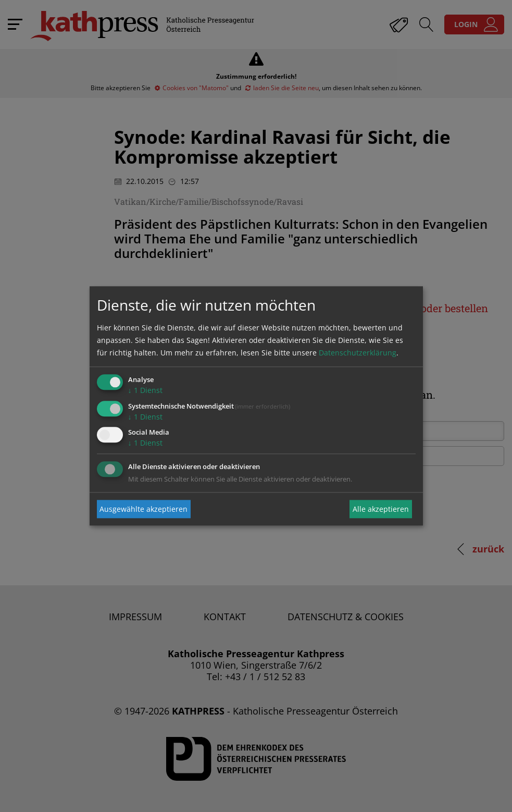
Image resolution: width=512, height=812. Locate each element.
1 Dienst (145, 390)
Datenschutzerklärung (358, 353)
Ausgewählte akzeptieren (143, 509)
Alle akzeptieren (381, 509)
